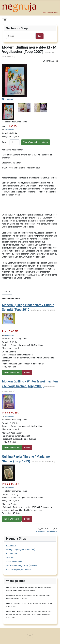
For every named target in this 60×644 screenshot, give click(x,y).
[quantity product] (15, 142)
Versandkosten (10, 130)
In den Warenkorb (12, 372)
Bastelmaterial (13, 554)
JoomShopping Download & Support (47, 531)
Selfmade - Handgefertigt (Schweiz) (22, 566)
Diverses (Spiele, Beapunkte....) (20, 570)
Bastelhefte (11, 546)
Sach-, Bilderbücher (15, 562)
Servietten (11, 558)
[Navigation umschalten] (5, 20)
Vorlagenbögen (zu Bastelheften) (21, 550)
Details (27, 372)
